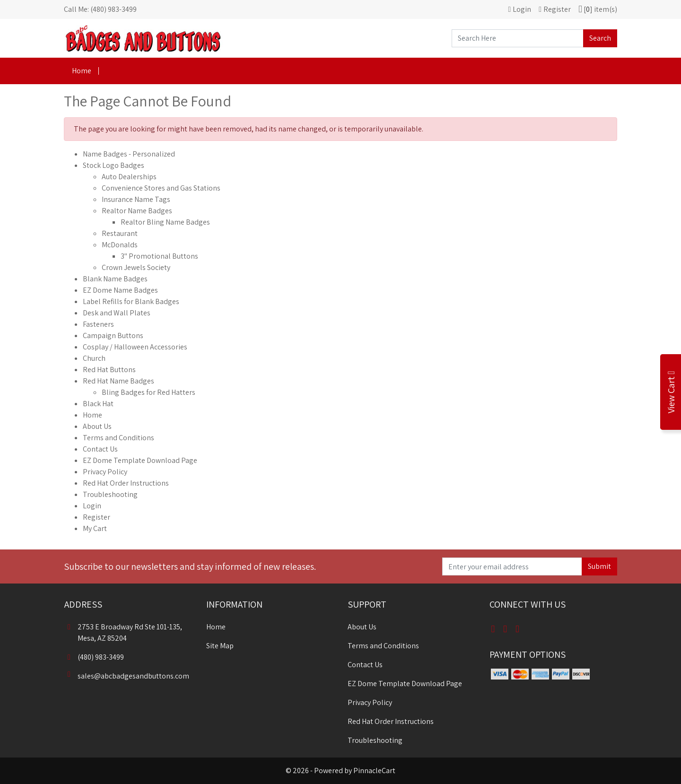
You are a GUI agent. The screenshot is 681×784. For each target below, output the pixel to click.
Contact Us (100, 449)
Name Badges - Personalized (129, 154)
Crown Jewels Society (136, 267)
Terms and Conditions (118, 438)
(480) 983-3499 (94, 657)
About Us (97, 426)
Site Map (220, 646)
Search (600, 38)
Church (94, 358)
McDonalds (120, 245)
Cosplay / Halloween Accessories (135, 347)
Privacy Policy (105, 472)
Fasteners (98, 324)
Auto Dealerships (129, 177)
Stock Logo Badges (113, 165)
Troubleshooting (110, 494)
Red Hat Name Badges (118, 381)
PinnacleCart (374, 771)
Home (82, 71)
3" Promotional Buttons (159, 256)
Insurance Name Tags (136, 199)
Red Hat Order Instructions (126, 483)
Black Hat (98, 404)
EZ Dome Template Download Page (140, 460)
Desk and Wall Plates (117, 313)
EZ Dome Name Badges (120, 290)
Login (92, 506)
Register (96, 517)
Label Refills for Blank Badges (131, 301)
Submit (599, 566)
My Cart (95, 528)
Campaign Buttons (113, 335)
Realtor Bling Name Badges (165, 222)
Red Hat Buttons (109, 370)
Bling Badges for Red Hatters (148, 392)
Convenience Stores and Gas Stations (161, 188)
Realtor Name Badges (137, 211)
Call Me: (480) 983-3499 (100, 9)
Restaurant (120, 233)
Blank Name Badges (115, 279)
